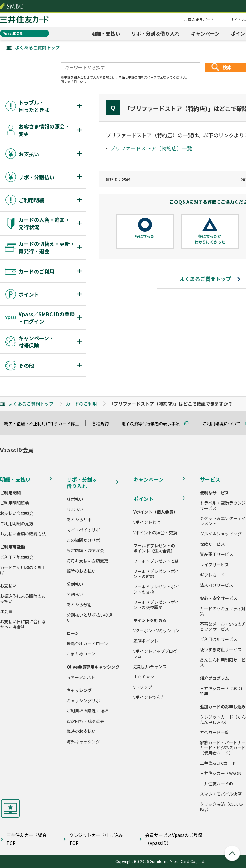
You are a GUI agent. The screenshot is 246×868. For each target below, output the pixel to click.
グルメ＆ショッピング (221, 534)
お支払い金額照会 (17, 513)
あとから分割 (79, 605)
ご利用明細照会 (15, 503)
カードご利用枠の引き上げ (23, 570)
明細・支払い (106, 34)
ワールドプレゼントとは (156, 561)
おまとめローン (81, 654)
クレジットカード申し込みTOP (96, 839)
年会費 (6, 611)
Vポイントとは (147, 522)
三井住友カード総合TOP (27, 839)
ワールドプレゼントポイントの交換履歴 (156, 605)
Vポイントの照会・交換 (155, 533)
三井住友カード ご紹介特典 (221, 691)
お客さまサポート (199, 19)
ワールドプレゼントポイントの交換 (156, 589)
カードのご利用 (81, 404)
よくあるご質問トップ (37, 47)
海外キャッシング (83, 742)
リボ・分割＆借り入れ (155, 34)
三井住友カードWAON (221, 773)
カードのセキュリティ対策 (223, 611)
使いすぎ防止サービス (221, 650)
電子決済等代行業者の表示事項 (153, 423)
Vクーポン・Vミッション (156, 631)
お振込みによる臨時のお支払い (23, 599)
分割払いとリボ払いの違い (90, 618)
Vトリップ (143, 687)
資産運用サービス (217, 554)
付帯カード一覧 (214, 732)
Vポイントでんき (149, 697)
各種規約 (103, 423)
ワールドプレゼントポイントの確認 (156, 574)
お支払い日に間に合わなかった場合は (23, 624)
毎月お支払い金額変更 (87, 561)
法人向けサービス (217, 585)
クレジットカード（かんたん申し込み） (223, 720)
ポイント (143, 499)
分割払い (75, 594)
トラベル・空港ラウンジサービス (223, 506)
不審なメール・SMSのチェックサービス (223, 627)
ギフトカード (212, 575)
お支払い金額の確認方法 (23, 534)
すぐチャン (144, 677)
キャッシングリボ (83, 701)
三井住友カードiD (216, 784)
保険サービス (212, 544)
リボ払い (75, 510)
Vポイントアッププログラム (155, 654)
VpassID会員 (13, 33)
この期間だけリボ (83, 540)
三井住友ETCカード (218, 763)
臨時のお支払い (81, 571)
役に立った (145, 236)
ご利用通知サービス (219, 639)
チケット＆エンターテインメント (223, 521)
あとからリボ (79, 520)
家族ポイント (146, 641)
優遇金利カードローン (87, 644)
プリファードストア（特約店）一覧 (151, 148)
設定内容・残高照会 (85, 551)
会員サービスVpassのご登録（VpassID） (174, 839)
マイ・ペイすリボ (83, 530)
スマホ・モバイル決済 (221, 794)
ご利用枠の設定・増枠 (87, 711)
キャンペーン (205, 34)
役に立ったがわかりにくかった (210, 239)
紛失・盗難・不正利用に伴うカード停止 (45, 423)
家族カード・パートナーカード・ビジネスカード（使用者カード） (223, 748)
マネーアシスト (81, 677)
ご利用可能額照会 (17, 557)
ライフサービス (214, 565)
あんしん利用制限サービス (223, 662)
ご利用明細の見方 (17, 524)
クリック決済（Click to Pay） (221, 807)
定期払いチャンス (150, 667)
